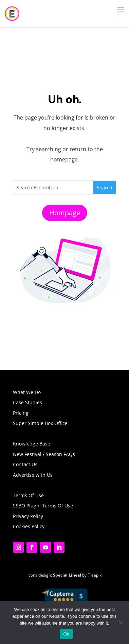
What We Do (27, 392)
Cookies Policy (29, 526)
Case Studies (27, 402)
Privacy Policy (28, 516)
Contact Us (25, 464)
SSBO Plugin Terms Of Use (43, 506)
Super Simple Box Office (40, 423)
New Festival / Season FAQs (44, 454)
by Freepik (77, 575)
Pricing (21, 413)
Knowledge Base (32, 444)
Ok (66, 634)
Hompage (65, 213)
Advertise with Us (33, 475)
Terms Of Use (28, 495)
